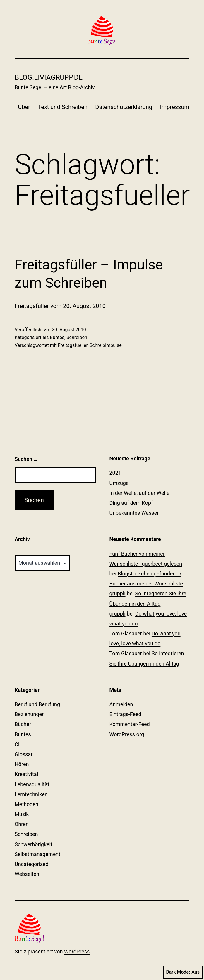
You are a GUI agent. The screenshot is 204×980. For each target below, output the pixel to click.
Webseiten (27, 874)
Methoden (26, 804)
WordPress (77, 952)
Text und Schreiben (63, 107)
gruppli (118, 593)
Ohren (22, 824)
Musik (22, 814)
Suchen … (26, 459)
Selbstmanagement (37, 854)
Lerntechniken (31, 794)
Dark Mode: (183, 972)
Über (24, 107)
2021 (115, 473)
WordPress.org (127, 734)
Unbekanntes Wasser (134, 513)
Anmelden (121, 704)
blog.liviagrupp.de (49, 77)
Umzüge (119, 483)
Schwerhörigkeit (34, 844)
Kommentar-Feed (130, 724)
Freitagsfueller (73, 345)
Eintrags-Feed (125, 714)
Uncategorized (32, 864)
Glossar (24, 754)
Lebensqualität (32, 784)
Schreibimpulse (106, 345)
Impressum (175, 107)
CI (17, 744)
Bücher (23, 724)
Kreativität (27, 774)
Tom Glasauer (126, 653)
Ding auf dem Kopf (131, 503)
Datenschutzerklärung (124, 107)
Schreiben (77, 337)
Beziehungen (30, 714)
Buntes (57, 337)
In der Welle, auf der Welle (139, 493)
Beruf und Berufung (37, 704)
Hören (22, 764)
